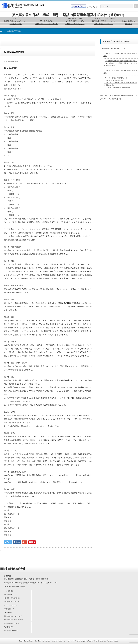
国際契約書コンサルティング (13, 616)
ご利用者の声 (8, 612)
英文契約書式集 (9, 627)
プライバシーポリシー (11, 605)
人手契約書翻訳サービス (11, 623)
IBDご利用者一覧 (9, 609)
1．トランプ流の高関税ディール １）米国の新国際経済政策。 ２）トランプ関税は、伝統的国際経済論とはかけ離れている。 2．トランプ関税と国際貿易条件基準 (121, 83)
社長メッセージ (9, 595)
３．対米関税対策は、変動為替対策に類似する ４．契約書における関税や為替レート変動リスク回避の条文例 (121, 63)
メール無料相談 (9, 591)
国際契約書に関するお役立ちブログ (114, 49)
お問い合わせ (93, 7)
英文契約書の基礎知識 (11, 630)
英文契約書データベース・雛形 (13, 620)
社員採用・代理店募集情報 (12, 598)
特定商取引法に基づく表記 (12, 602)
